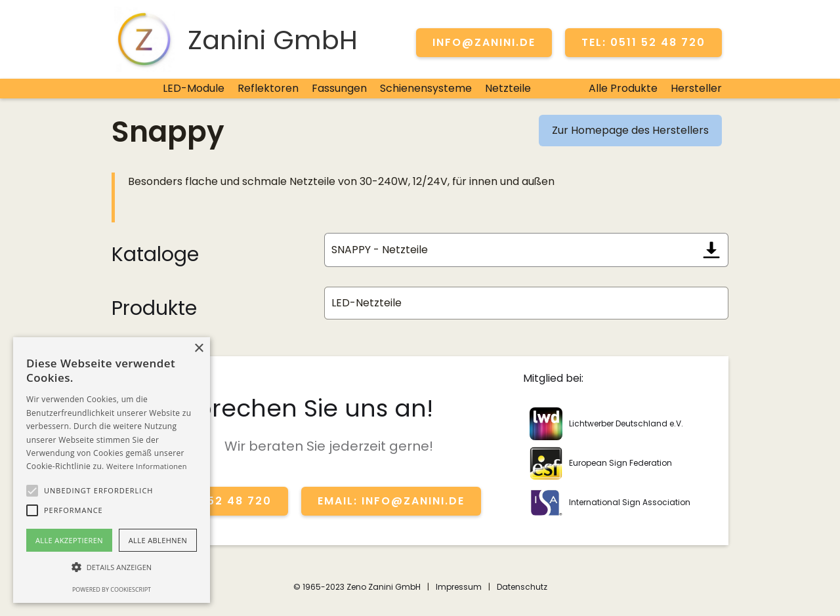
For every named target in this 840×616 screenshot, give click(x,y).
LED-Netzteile (367, 303)
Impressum (459, 587)
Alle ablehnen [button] (158, 540)
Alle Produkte (623, 88)
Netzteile (508, 88)
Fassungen (339, 88)
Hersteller (696, 88)
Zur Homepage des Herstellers (630, 130)
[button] (32, 491)
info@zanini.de (484, 42)
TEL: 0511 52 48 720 (643, 42)
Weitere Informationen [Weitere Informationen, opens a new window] (147, 466)
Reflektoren (268, 88)
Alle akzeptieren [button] (69, 540)
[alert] (112, 470)
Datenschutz (522, 587)
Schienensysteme (426, 88)
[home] (235, 39)
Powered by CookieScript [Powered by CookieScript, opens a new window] (112, 589)
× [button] (199, 349)
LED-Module (194, 88)
